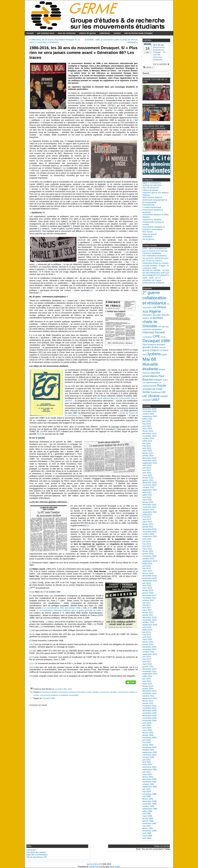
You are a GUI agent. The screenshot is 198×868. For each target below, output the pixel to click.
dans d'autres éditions (152, 197)
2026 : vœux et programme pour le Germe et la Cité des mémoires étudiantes (155, 251)
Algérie (155, 311)
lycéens (154, 354)
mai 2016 (147, 635)
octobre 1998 (148, 806)
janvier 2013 (148, 703)
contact (117, 33)
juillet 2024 (147, 441)
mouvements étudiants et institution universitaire (59, 695)
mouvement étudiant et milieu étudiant (84, 692)
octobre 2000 (148, 784)
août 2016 (147, 627)
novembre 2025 (149, 411)
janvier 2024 (148, 456)
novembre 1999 (149, 794)
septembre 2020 (150, 536)
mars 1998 (147, 816)
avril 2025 (147, 426)
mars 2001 (147, 774)
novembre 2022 (149, 485)
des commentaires (37, 855)
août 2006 (147, 723)
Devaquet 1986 (49, 698)
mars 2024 (147, 451)
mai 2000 (147, 792)
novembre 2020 (149, 532)
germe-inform (93, 864)
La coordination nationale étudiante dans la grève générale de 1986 (69, 610)
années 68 (147, 318)
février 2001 (148, 777)
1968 (154, 307)
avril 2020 (147, 546)
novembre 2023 (149, 461)
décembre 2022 (149, 482)
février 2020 (148, 551)
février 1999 (148, 799)
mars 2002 (147, 764)
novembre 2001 (149, 767)
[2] (114, 105)
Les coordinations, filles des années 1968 (62, 608)
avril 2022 (147, 497)
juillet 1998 (147, 811)
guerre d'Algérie (151, 350)
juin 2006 (147, 725)
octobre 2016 (148, 622)
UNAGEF (147, 400)
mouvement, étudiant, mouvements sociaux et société (153, 222)
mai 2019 (147, 568)
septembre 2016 (150, 625)
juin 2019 (147, 566)
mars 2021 (147, 522)
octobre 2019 (148, 559)
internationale (148, 205)
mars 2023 (147, 475)
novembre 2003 (149, 747)
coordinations (147, 337)
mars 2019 (147, 571)
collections (105, 33)
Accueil (30, 33)
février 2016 (148, 642)
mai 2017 (147, 605)
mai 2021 (147, 517)
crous (163, 337)
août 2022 (147, 492)
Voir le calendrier (161, 64)
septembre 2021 (150, 512)
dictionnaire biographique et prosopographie (155, 201)
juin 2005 (147, 740)
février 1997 (148, 828)
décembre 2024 (149, 433)
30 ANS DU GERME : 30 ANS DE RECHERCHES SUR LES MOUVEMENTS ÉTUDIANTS (156, 273)
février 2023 (148, 478)
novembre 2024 (149, 436)
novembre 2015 (149, 649)
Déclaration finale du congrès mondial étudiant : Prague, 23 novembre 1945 (156, 266)
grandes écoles (150, 347)
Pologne (158, 380)
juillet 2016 (147, 630)
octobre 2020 (148, 534)
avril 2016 (147, 637)
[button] (148, 67)
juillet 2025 (147, 419)
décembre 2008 (149, 715)
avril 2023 (147, 473)
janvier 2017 (148, 615)
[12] (40, 434)
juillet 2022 (147, 495)
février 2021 (148, 524)
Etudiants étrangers (157, 345)
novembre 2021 (149, 507)
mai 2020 (147, 544)
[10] (91, 290)
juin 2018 (147, 583)
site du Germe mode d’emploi (138, 33)
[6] (67, 221)
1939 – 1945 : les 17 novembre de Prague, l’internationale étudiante (153, 280)
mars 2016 (147, 639)
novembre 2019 (149, 556)
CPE (156, 336)
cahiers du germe (87, 33)
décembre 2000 (149, 779)
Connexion (31, 850)
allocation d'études (161, 315)
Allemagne (147, 315)
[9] (40, 231)
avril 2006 (147, 728)
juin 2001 (147, 772)
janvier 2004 (148, 745)
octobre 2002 (148, 757)
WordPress (94, 867)
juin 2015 (147, 657)
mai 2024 (147, 446)
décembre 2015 (149, 647)
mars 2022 (147, 500)
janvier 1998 (148, 821)
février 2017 (148, 613)
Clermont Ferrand (154, 332)
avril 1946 (147, 838)
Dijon (145, 345)
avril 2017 (147, 608)
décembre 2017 (149, 595)
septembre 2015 (150, 654)
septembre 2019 (150, 561)
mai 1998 (147, 813)
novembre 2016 (149, 620)
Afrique (162, 307)
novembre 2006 (149, 720)
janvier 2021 (148, 527)
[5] (42, 184)
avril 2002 (147, 762)
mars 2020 (147, 549)
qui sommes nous (46, 33)
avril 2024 (147, 448)
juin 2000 (147, 789)
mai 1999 (147, 796)
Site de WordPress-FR (37, 857)
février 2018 (148, 590)
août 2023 (147, 465)
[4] (61, 168)
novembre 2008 (149, 718)
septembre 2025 (150, 416)
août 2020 (147, 539)
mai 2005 (147, 742)
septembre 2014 (150, 674)
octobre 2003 (148, 750)
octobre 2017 (148, 600)
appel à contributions (152, 183)
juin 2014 (147, 679)
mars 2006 (147, 730)
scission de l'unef (152, 389)
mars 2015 (147, 664)
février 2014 (148, 686)
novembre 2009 (149, 713)
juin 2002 (147, 760)
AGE (145, 312)
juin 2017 (147, 603)
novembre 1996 (149, 831)
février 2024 (148, 453)
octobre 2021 (148, 510)
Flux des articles (36, 852)
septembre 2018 (150, 581)
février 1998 (148, 818)
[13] (45, 269)
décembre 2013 (149, 691)
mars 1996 (147, 836)
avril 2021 (147, 519)
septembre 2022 (150, 490)
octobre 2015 (148, 652)
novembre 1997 (149, 823)
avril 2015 (147, 662)
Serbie (146, 392)
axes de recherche (67, 33)
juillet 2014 (147, 676)
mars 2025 (147, 429)
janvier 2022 (148, 502)
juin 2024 (147, 443)
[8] (48, 229)
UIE (145, 396)
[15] (96, 551)
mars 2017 (147, 610)
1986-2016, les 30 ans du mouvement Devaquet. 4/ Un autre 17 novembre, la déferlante (55, 41)
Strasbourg (155, 392)
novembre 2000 (149, 782)
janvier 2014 (148, 689)
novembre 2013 (149, 693)
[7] (71, 226)
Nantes (162, 369)
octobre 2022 (148, 487)
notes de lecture (150, 234)
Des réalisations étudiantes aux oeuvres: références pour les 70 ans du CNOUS (156, 258)
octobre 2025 (148, 414)
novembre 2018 (149, 578)
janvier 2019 (148, 573)
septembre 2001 (150, 769)
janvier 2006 (148, 735)
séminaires (147, 237)
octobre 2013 (148, 696)
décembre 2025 (149, 409)
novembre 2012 (149, 706)
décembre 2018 (149, 576)
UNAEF (164, 396)
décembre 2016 (149, 617)
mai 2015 (147, 659)
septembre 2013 (150, 698)
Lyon (164, 354)
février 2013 (148, 701)
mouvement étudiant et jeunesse (54, 692)
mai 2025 (147, 424)
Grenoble (162, 347)
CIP (159, 327)
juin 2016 (147, 632)
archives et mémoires (152, 185)
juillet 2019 (147, 563)
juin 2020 (147, 541)
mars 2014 (147, 684)
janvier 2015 (148, 666)
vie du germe (148, 239)
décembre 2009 (149, 711)
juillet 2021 (147, 514)
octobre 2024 (148, 438)
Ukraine (154, 396)
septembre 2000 (150, 787)
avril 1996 (147, 833)
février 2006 (148, 733)
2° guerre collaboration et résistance (154, 298)
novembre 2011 (149, 708)
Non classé (147, 232)
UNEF (156, 400)
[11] (115, 429)
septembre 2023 (150, 463)
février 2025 (148, 431)
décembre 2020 (149, 529)
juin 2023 (147, 468)
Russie (161, 385)
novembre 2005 (149, 738)
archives (158, 318)
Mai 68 (149, 359)
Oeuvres (146, 373)
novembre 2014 (149, 671)
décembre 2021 (149, 505)
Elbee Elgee (115, 867)
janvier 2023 (148, 480)
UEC (164, 392)
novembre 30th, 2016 (63, 689)
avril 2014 (147, 681)
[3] (61, 153)
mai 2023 (147, 470)
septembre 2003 (150, 752)
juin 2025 (147, 421)
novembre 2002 (149, 755)
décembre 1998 (149, 801)
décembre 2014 (149, 669)
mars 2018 (147, 588)
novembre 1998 (149, 804)
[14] (87, 525)
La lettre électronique (152, 207)
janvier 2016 (148, 644)
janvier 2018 (148, 593)
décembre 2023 (149, 458)
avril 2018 (147, 585)
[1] (78, 100)
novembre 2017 (149, 598)
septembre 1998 (150, 809)
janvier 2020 (148, 554)
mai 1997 (147, 826)
